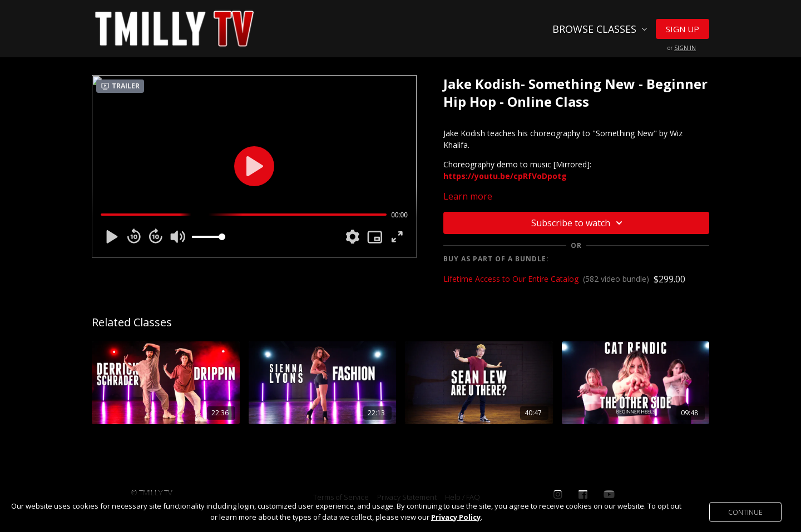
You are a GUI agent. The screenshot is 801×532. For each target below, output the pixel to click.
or (682, 48)
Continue (745, 512)
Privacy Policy (456, 517)
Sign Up (683, 29)
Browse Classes (600, 29)
